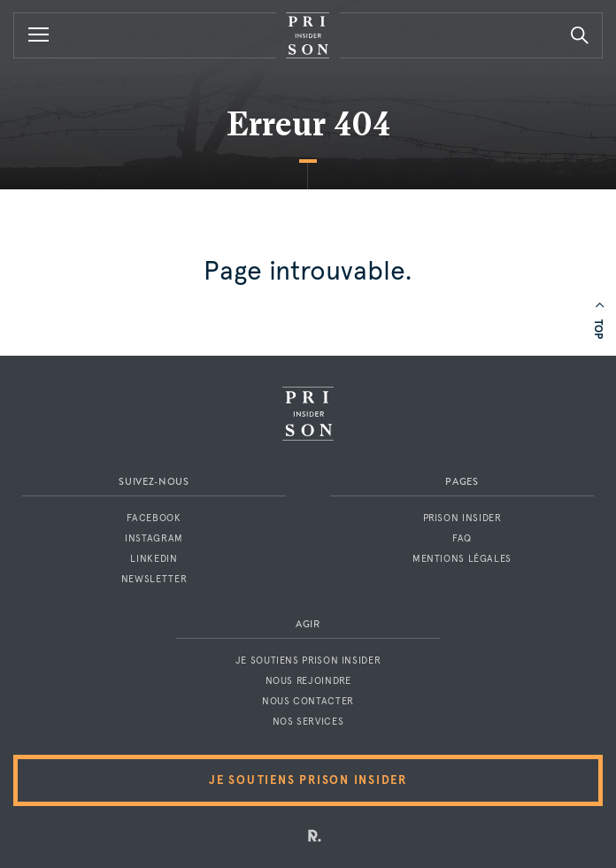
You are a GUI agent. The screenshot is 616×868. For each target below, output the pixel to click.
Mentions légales (462, 559)
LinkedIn (154, 559)
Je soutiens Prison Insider (308, 661)
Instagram (154, 538)
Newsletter (154, 579)
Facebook (154, 518)
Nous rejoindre (308, 681)
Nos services (308, 722)
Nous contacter (308, 701)
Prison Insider (462, 518)
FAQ (462, 538)
